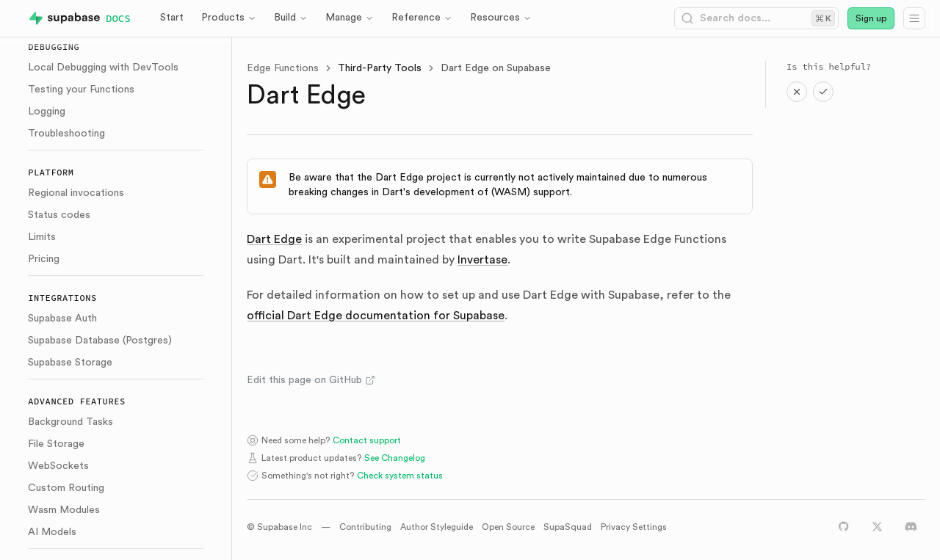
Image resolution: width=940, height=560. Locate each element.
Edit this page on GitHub (311, 380)
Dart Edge (274, 239)
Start (172, 18)
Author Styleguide (437, 527)
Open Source (508, 527)
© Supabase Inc (279, 527)
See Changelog (395, 458)
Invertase (482, 260)
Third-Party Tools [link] (380, 68)
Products (229, 18)
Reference (422, 18)
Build (291, 18)
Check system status (400, 476)
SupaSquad (568, 527)
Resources (501, 18)
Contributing (365, 527)
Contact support (367, 440)
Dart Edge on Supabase (496, 68)
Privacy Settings (634, 527)
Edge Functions (283, 68)
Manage (350, 18)
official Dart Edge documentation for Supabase (376, 316)
